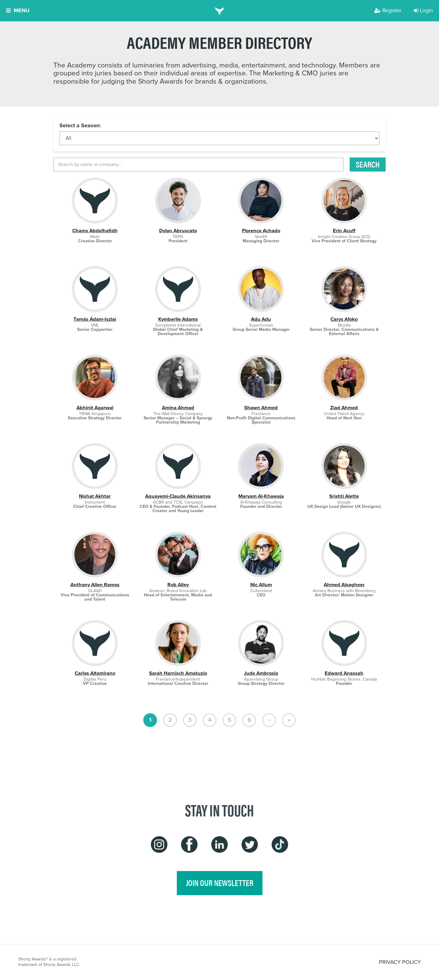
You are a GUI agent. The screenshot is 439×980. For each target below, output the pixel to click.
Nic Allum (261, 585)
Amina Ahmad (178, 408)
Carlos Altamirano (95, 673)
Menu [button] (18, 10)
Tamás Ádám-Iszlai (95, 319)
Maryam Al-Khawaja (261, 496)
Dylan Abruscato (178, 231)
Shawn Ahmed (261, 408)
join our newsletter (220, 883)
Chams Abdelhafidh (95, 231)
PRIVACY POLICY (400, 962)
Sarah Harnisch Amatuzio (178, 673)
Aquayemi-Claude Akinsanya (178, 496)
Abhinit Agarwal (95, 408)
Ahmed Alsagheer (344, 585)
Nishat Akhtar (95, 496)
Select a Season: (80, 126)
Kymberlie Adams (178, 319)
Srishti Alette (344, 496)
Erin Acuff (344, 231)
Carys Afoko (344, 319)
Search (368, 164)
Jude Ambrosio (261, 673)
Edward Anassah (344, 673)
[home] (220, 11)
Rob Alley (178, 585)
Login (423, 10)
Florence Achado (261, 231)
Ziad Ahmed (344, 408)
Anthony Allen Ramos (95, 585)
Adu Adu (261, 319)
